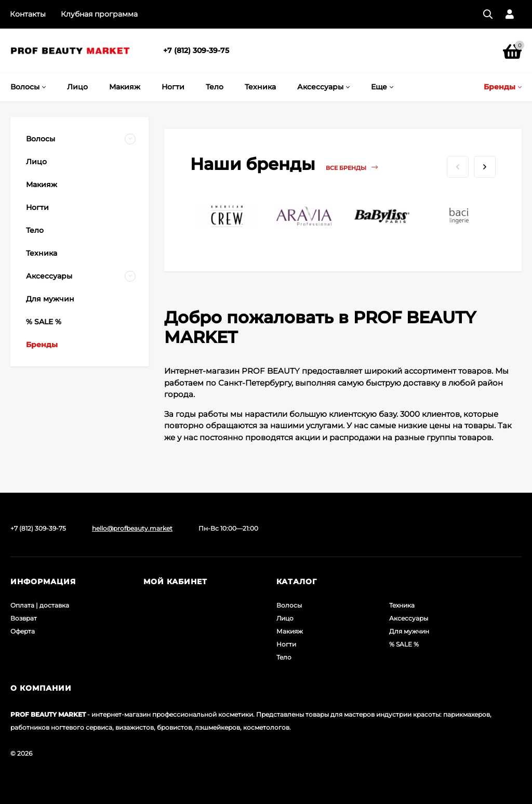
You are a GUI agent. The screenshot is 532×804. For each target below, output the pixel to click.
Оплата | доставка (40, 605)
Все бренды (352, 168)
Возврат (24, 618)
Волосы (289, 605)
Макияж (290, 631)
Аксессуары (409, 618)
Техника (402, 605)
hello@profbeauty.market (132, 528)
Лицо (285, 618)
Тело (284, 657)
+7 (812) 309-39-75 (196, 50)
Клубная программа (99, 14)
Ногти (286, 644)
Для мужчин (409, 631)
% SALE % (404, 644)
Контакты (28, 14)
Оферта (23, 631)
